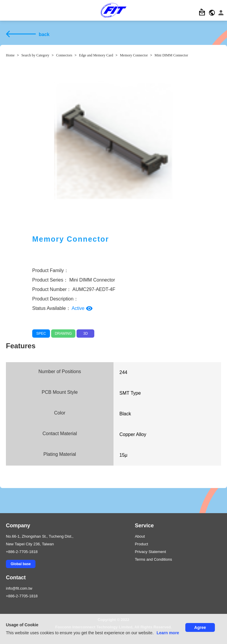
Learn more (168, 633)
